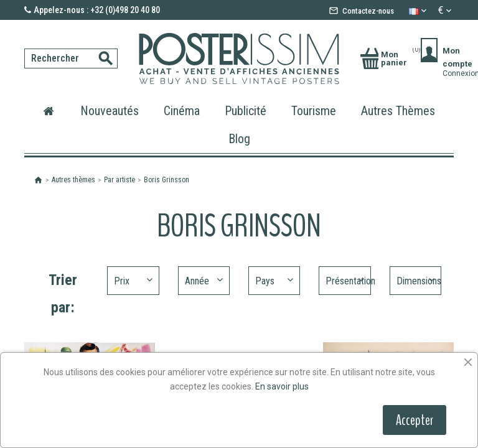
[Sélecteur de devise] (446, 11)
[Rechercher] (71, 58)
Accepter (415, 420)
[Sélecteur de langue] (419, 11)
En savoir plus (282, 386)
